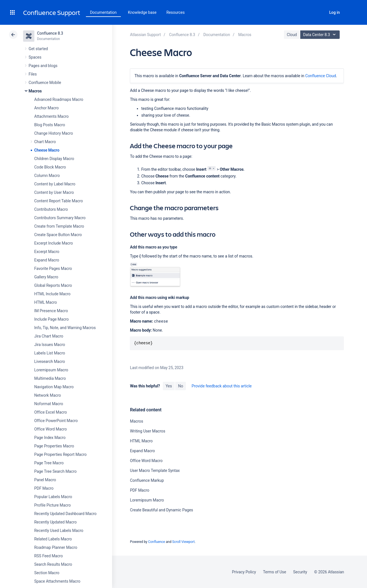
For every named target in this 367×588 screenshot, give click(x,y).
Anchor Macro (47, 108)
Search (319, 12)
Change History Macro (54, 133)
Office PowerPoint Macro (56, 421)
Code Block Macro (50, 167)
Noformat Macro (49, 404)
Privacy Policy (244, 572)
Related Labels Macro (53, 539)
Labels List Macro (50, 353)
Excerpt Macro (47, 252)
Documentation (104, 12)
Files (33, 74)
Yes (169, 386)
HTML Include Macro (53, 294)
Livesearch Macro (50, 361)
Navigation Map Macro (54, 387)
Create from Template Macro (59, 226)
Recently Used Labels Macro (59, 531)
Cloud (292, 35)
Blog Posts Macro (50, 125)
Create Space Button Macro (58, 235)
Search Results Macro (53, 564)
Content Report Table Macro (59, 201)
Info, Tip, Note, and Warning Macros (65, 328)
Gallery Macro (46, 277)
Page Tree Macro (49, 463)
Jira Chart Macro (49, 336)
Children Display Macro (54, 159)
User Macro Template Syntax (155, 471)
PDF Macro (44, 488)
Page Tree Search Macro (55, 471)
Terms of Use (275, 572)
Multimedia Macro (50, 378)
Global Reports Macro (53, 285)
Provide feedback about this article (222, 386)
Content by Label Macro (55, 184)
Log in (335, 12)
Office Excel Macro (51, 412)
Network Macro (48, 395)
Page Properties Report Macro (61, 454)
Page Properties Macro (54, 446)
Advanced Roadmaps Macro (59, 99)
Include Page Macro (52, 319)
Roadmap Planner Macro (56, 547)
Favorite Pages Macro (53, 269)
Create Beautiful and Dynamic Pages (161, 510)
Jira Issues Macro (50, 345)
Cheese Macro (47, 150)
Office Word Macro (51, 429)
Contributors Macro (51, 209)
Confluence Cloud (321, 76)
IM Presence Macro (51, 311)
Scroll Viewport (183, 542)
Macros (35, 91)
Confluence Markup (147, 480)
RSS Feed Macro (49, 556)
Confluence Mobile (45, 83)
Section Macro (47, 573)
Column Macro (47, 176)
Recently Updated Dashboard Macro (65, 514)
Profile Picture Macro (53, 505)
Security (300, 572)
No (181, 386)
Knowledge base (142, 12)
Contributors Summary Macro (60, 218)
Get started (38, 49)
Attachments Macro (52, 116)
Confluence (157, 542)
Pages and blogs (43, 66)
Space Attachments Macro (57, 581)
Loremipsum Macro (51, 370)
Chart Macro (45, 142)
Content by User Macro (54, 192)
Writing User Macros (147, 431)
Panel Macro (45, 480)
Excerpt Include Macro (54, 243)
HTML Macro (46, 302)
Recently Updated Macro (56, 522)
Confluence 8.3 (50, 33)
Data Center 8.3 (321, 35)
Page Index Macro (50, 438)
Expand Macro (47, 260)
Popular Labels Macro (53, 497)
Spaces (35, 57)
